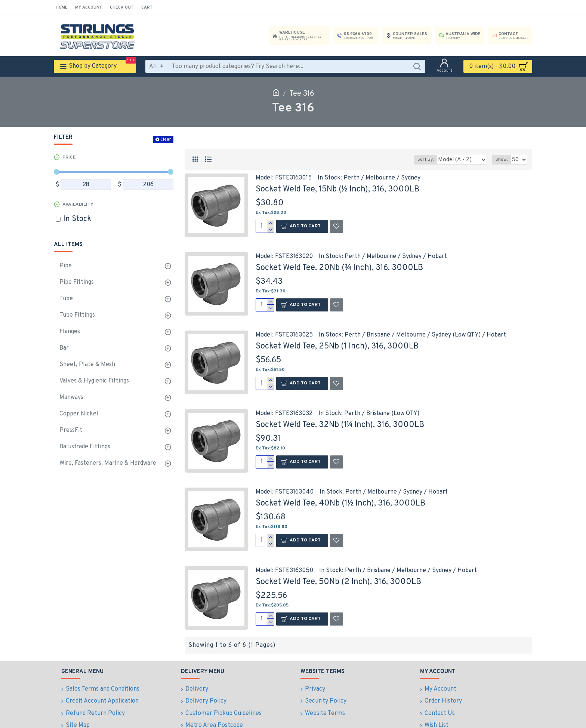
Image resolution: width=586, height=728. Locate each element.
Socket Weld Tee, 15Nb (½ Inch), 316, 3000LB (337, 189)
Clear (166, 139)
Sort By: (433, 160)
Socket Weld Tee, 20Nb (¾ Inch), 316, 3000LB (339, 268)
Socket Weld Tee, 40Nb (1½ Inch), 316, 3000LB (340, 503)
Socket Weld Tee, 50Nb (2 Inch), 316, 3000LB (338, 582)
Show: (503, 160)
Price (69, 157)
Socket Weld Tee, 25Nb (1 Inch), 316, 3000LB (337, 346)
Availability (78, 205)
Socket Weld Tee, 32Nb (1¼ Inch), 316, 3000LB (340, 425)
